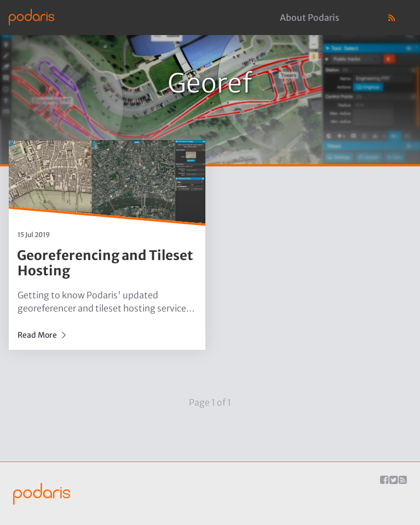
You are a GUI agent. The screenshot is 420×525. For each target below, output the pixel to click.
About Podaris (310, 18)
